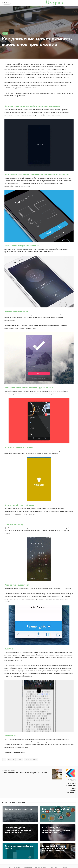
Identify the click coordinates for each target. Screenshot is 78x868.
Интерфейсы (55, 854)
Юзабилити (26, 854)
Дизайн (5, 33)
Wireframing (33, 857)
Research (67, 854)
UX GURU (13, 864)
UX (4, 760)
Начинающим (40, 854)
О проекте (46, 857)
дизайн (20, 760)
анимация (11, 760)
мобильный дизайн (31, 760)
